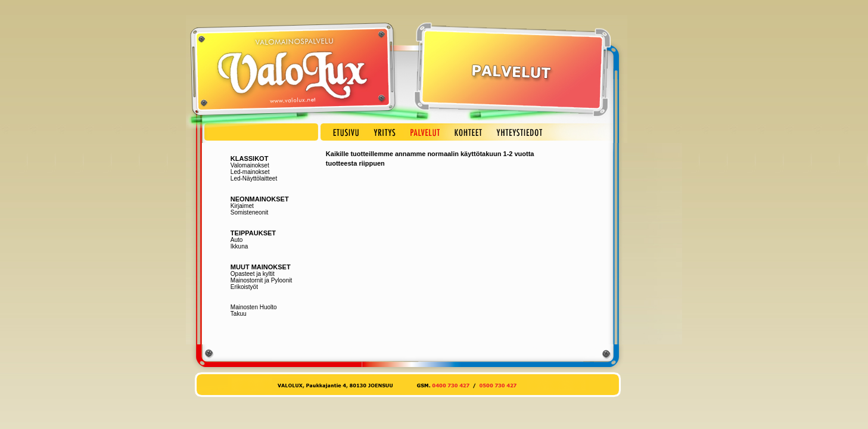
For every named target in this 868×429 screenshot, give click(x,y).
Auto (237, 240)
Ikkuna (239, 246)
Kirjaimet (242, 206)
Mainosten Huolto (254, 307)
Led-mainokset (250, 172)
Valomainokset (250, 165)
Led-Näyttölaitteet (254, 178)
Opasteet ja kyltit (253, 274)
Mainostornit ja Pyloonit (261, 280)
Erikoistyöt (244, 287)
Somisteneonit (249, 212)
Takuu (239, 314)
